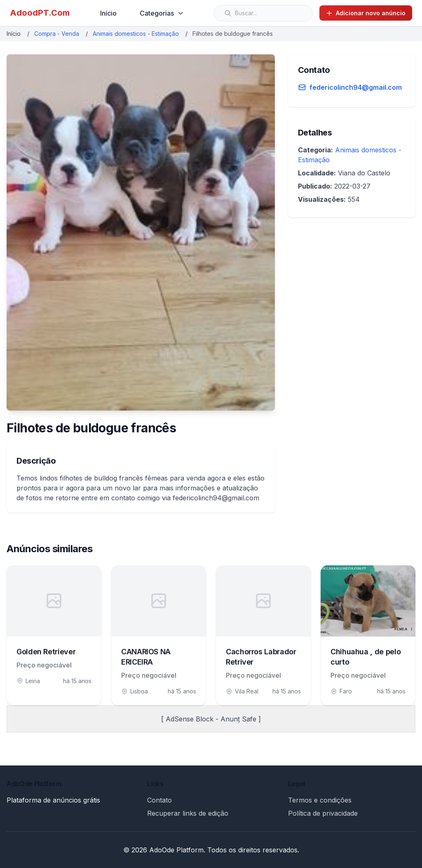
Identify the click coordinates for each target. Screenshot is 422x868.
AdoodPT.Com (40, 13)
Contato (159, 800)
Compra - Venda (57, 34)
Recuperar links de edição (188, 813)
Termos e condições (320, 800)
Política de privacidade (323, 813)
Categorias (162, 13)
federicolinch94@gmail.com (356, 87)
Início (108, 13)
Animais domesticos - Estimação (136, 34)
